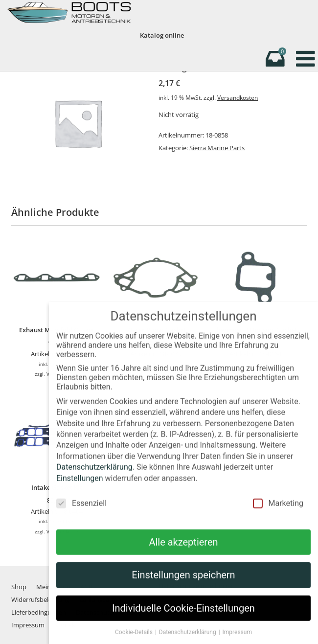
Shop (19, 587)
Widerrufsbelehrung (40, 599)
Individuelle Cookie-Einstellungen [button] (183, 617)
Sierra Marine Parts (217, 148)
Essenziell (81, 512)
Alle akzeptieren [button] (183, 551)
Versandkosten (238, 97)
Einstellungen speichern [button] (183, 584)
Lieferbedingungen (39, 612)
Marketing (278, 512)
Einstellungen (80, 487)
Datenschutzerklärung (94, 476)
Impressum (28, 625)
